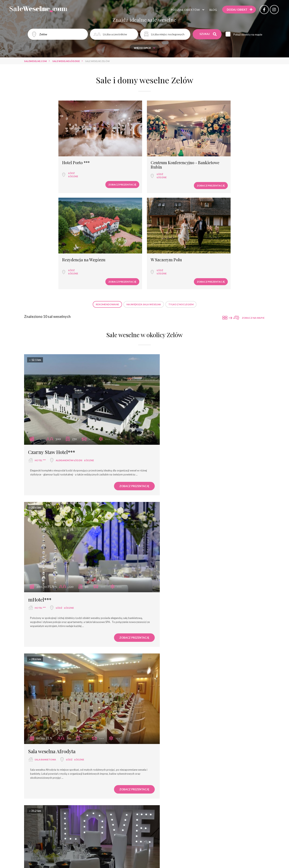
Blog (210, 10)
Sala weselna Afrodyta (52, 463)
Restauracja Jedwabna (176, 463)
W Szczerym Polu (226, 144)
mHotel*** (164, 324)
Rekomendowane (107, 189)
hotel (40, 749)
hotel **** (41, 611)
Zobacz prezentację (62, 166)
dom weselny (167, 750)
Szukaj (208, 34)
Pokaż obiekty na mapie (249, 34)
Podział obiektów (183, 10)
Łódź (40, 154)
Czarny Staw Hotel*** (52, 324)
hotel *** (40, 332)
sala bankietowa (45, 472)
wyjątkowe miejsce (171, 611)
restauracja (167, 472)
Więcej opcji (145, 48)
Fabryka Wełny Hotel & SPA (58, 602)
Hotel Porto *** (44, 144)
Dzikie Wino (165, 741)
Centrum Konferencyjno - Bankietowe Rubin (114, 146)
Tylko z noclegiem (181, 189)
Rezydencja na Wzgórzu (172, 144)
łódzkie (41, 157)
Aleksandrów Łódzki (69, 332)
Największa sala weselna (144, 189)
